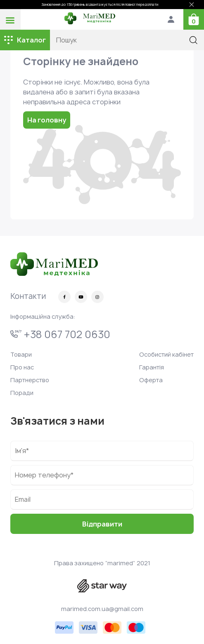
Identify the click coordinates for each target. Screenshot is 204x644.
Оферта (151, 380)
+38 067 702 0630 (60, 334)
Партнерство (30, 380)
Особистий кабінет (166, 354)
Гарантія (152, 367)
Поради (22, 393)
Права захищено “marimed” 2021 (102, 563)
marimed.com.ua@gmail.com (102, 609)
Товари (21, 354)
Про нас (22, 367)
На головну (47, 120)
